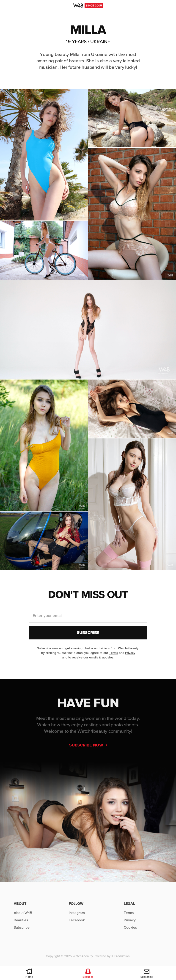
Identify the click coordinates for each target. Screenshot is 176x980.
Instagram (77, 913)
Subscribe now (88, 745)
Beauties (21, 920)
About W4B (23, 913)
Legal (129, 903)
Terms (114, 653)
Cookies (130, 927)
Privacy (130, 653)
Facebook (77, 920)
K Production (121, 956)
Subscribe (22, 927)
